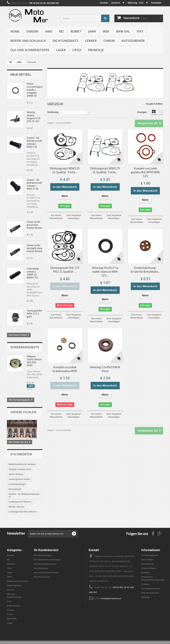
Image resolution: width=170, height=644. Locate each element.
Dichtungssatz (65, 41)
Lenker (91, 41)
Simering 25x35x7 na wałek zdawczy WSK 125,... (105, 272)
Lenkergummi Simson (20, 502)
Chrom (109, 41)
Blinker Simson (17, 507)
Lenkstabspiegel (17, 484)
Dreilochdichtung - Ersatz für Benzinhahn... (145, 270)
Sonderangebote (25, 347)
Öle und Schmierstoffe (30, 50)
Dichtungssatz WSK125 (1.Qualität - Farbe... (65, 170)
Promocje (96, 50)
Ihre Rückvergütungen (45, 564)
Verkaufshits (148, 564)
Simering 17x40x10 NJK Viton (105, 369)
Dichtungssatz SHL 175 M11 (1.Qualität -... (65, 270)
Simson (32, 31)
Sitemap (145, 597)
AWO (49, 31)
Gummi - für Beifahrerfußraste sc (24, 495)
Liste (161, 113)
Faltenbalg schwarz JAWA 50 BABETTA (33, 273)
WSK (106, 31)
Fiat (140, 31)
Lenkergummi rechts (19, 479)
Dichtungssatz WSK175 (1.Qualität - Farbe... (105, 170)
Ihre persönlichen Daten (46, 573)
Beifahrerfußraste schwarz (22, 464)
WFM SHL (123, 31)
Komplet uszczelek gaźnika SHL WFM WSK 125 (145, 172)
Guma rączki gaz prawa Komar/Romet (35, 225)
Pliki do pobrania (150, 593)
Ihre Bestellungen (43, 555)
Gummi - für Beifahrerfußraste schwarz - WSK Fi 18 (37, 184)
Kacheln (154, 113)
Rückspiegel (15, 489)
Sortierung (53, 112)
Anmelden (156, 3)
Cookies (145, 584)
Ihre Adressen (41, 568)
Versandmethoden (150, 588)
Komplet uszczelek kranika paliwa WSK (65, 369)
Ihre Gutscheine (42, 577)
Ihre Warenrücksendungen (47, 560)
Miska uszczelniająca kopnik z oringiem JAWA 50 (35, 90)
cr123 (77, 50)
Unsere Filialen (23, 412)
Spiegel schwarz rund (20, 469)
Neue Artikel (21, 75)
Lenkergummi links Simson (23, 512)
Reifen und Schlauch (28, 41)
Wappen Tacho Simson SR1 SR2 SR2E (34, 361)
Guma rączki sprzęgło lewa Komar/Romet (35, 248)
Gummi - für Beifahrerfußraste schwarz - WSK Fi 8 (37, 142)
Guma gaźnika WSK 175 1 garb (34, 313)
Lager (61, 50)
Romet (76, 31)
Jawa (92, 31)
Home (15, 31)
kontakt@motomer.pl (111, 598)
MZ (61, 31)
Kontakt (104, 3)
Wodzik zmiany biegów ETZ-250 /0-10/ (34, 117)
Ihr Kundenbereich (46, 550)
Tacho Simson (16, 474)
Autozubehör (133, 41)
